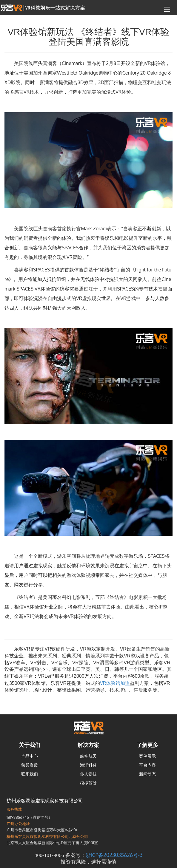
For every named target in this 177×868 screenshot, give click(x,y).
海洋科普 (88, 765)
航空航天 (88, 756)
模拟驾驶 (88, 783)
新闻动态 (147, 774)
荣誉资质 (30, 765)
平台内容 (147, 765)
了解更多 (147, 745)
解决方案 (88, 745)
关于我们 (30, 745)
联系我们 (30, 774)
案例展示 (147, 756)
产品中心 (30, 756)
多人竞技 (88, 774)
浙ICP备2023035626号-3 (114, 855)
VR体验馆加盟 (115, 683)
